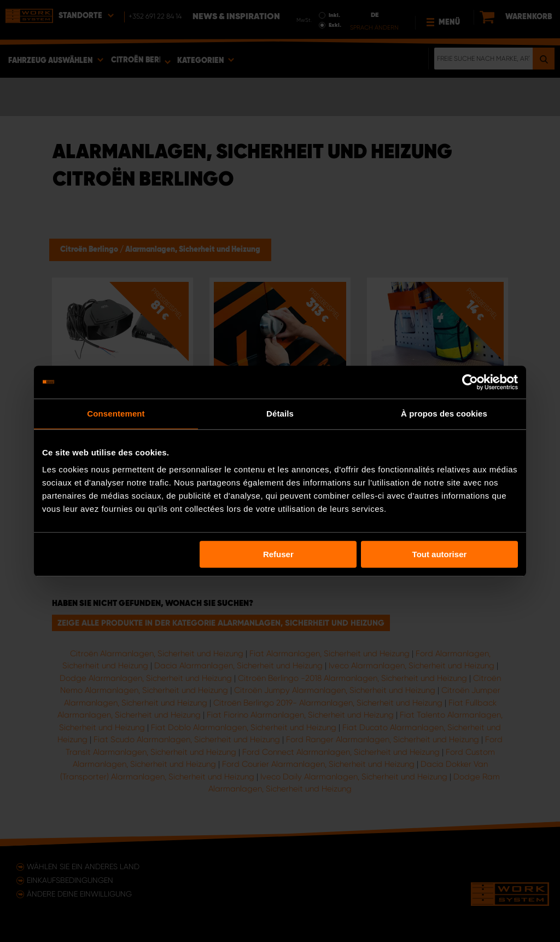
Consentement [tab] (116, 414)
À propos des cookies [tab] (444, 414)
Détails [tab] (280, 414)
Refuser (278, 554)
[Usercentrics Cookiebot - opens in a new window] (470, 382)
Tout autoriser (440, 554)
